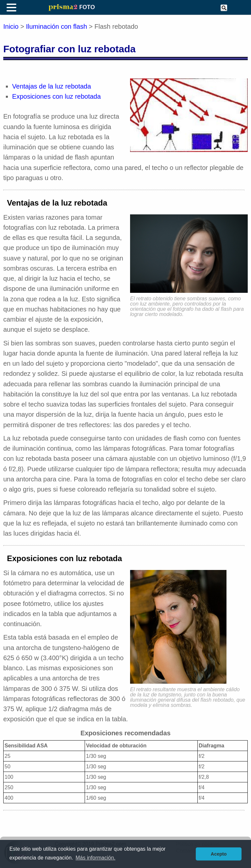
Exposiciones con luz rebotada (56, 96)
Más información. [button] (95, 858)
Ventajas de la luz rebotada (51, 86)
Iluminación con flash (57, 26)
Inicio (11, 26)
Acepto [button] (219, 854)
